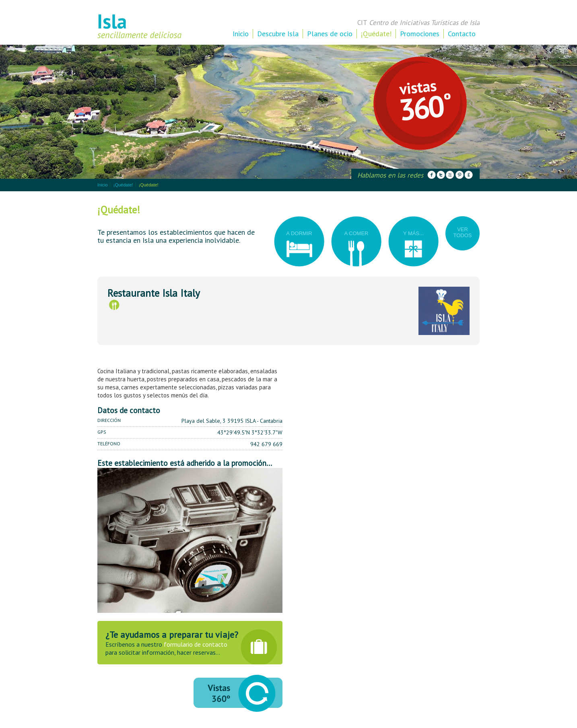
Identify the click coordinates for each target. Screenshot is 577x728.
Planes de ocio (330, 34)
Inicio (241, 34)
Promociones (420, 34)
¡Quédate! (376, 34)
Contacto (462, 34)
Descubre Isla (278, 34)
